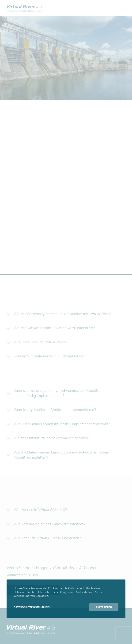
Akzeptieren (104, 607)
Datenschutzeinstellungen (32, 607)
